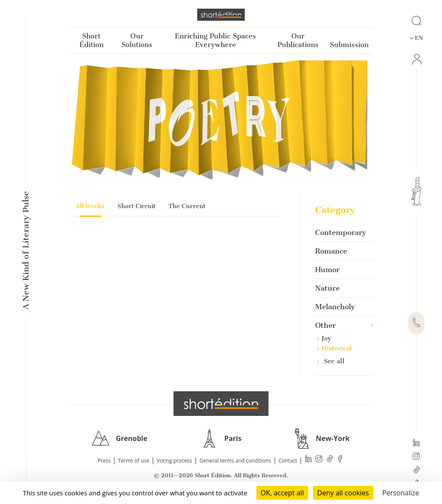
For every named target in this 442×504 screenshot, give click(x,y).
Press (104, 461)
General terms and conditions (235, 461)
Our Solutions (137, 40)
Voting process (174, 461)
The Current (187, 206)
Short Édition (92, 40)
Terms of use (134, 461)
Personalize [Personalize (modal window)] (401, 493)
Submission (349, 45)
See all (331, 361)
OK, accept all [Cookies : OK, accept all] (282, 493)
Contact (288, 461)
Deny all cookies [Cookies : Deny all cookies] (343, 493)
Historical (335, 348)
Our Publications (298, 40)
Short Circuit (136, 206)
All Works (90, 206)
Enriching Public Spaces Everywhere (215, 40)
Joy (324, 338)
